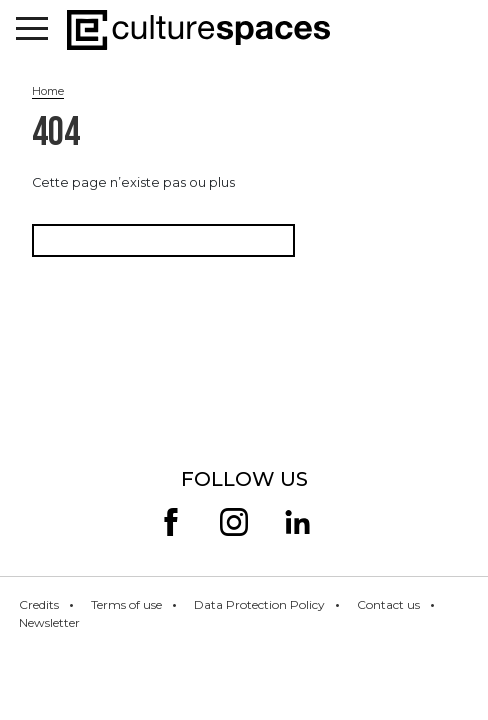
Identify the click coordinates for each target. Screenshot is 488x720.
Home (48, 91)
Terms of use (126, 604)
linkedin (298, 522)
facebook (171, 522)
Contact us (388, 604)
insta (234, 522)
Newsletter (49, 622)
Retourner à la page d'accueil (163, 240)
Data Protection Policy (259, 604)
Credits (39, 604)
